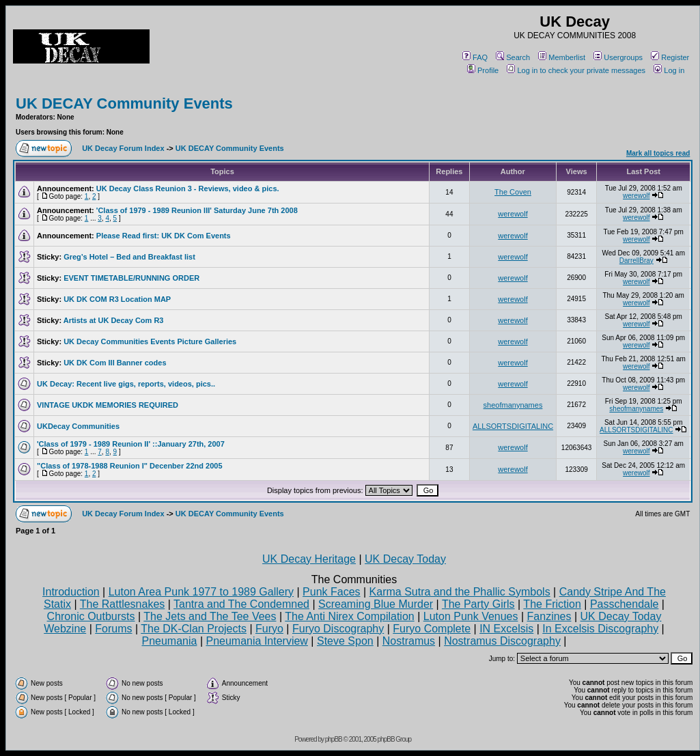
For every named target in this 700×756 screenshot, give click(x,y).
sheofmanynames (513, 405)
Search (513, 57)
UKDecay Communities (78, 426)
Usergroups (618, 57)
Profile (483, 70)
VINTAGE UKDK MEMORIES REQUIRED (108, 405)
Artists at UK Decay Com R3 (114, 320)
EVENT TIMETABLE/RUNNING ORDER (131, 278)
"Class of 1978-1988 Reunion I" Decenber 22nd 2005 (130, 466)
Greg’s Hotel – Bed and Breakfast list (129, 257)
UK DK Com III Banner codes (115, 363)
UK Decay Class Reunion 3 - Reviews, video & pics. (188, 188)
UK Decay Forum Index (123, 148)
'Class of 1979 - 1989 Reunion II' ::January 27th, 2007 (131, 444)
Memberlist (562, 57)
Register (670, 57)
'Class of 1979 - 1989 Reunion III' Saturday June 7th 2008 (197, 210)
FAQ (475, 57)
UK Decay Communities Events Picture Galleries (150, 341)
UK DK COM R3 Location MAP (117, 299)
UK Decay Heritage (309, 559)
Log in (669, 70)
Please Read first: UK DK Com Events (164, 236)
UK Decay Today (405, 559)
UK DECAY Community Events (124, 103)
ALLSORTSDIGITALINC (513, 426)
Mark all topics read (658, 153)
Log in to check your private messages (576, 70)
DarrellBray (636, 261)
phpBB (334, 739)
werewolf (636, 196)
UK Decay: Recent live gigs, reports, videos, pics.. (126, 384)
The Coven (513, 192)
